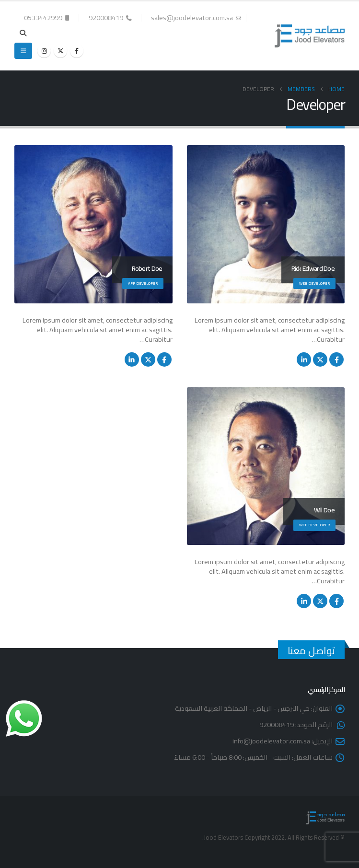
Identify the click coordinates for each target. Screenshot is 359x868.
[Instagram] (44, 51)
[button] (23, 33)
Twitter (320, 359)
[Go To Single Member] (266, 224)
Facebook (336, 359)
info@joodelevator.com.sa (271, 741)
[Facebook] (77, 51)
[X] (60, 51)
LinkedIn (304, 359)
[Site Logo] (310, 36)
